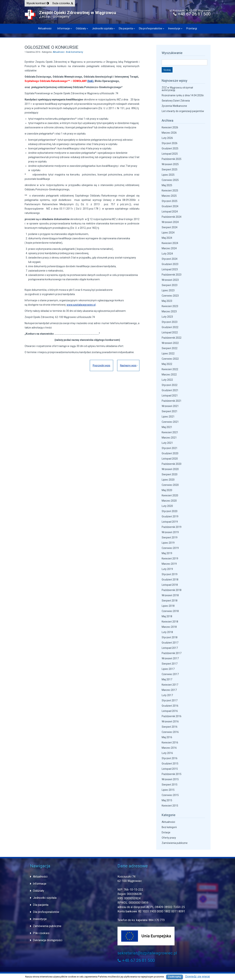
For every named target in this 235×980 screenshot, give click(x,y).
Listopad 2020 (170, 459)
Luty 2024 (167, 254)
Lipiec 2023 (168, 290)
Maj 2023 (167, 301)
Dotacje (166, 832)
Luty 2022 (167, 380)
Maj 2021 (167, 427)
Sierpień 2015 (170, 785)
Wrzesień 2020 (170, 469)
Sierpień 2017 (170, 664)
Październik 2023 (172, 275)
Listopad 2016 (170, 711)
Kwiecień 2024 (170, 243)
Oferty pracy (169, 838)
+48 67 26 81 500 (192, 14)
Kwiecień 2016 (170, 743)
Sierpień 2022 (170, 348)
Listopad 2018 (170, 585)
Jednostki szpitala (102, 28)
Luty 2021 (167, 443)
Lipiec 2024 (168, 233)
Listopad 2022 (170, 332)
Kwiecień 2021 (170, 432)
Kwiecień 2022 (170, 369)
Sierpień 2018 (170, 601)
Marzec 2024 (169, 248)
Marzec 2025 (169, 196)
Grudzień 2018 (170, 580)
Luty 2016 (167, 753)
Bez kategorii (169, 827)
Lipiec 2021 (168, 417)
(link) (90, 81)
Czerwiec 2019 (170, 548)
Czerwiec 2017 (170, 674)
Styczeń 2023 (170, 322)
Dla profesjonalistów (151, 28)
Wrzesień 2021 (170, 406)
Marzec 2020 (169, 501)
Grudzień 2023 (170, 264)
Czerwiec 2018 (170, 611)
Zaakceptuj (175, 977)
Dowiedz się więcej (198, 976)
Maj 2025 (167, 185)
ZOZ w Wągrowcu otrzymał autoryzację (177, 89)
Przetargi (192, 28)
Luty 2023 (167, 317)
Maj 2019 (167, 553)
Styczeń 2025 (170, 201)
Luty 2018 (167, 632)
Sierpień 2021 (170, 411)
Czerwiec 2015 (170, 795)
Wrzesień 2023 (170, 280)
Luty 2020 (167, 506)
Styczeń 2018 (170, 637)
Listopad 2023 (170, 269)
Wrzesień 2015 (170, 779)
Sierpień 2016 (170, 727)
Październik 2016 (172, 716)
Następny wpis (128, 365)
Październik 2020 (172, 464)
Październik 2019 (172, 527)
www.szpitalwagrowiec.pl (81, 305)
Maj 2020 (167, 490)
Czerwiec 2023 (170, 296)
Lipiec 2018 (168, 606)
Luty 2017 (167, 695)
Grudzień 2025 (170, 148)
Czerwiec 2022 (170, 359)
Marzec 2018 (169, 627)
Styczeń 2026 (170, 143)
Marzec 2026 (169, 133)
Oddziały (81, 28)
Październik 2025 (172, 159)
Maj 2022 (167, 364)
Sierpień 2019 (170, 537)
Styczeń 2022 (170, 385)
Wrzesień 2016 (170, 721)
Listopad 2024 (170, 212)
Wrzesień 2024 (170, 222)
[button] (38, 3)
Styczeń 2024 (170, 259)
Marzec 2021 (169, 438)
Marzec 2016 (169, 748)
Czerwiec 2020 (170, 485)
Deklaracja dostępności (48, 940)
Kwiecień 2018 (170, 622)
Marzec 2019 (169, 564)
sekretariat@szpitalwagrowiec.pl (147, 953)
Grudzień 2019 (170, 516)
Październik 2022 (172, 338)
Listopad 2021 (170, 396)
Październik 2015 (172, 774)
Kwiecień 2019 (170, 559)
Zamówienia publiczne (175, 843)
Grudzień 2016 (170, 706)
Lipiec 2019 (168, 543)
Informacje (64, 28)
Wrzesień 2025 (170, 164)
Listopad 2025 (170, 154)
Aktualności (45, 28)
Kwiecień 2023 (170, 306)
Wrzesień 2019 (170, 532)
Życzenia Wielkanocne (174, 106)
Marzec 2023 (169, 311)
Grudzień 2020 (170, 453)
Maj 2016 (167, 737)
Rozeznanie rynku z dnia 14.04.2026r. (183, 95)
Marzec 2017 (169, 690)
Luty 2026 (167, 138)
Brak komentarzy (75, 52)
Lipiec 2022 (168, 353)
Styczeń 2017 (170, 700)
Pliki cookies (41, 933)
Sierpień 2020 (170, 474)
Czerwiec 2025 (170, 180)
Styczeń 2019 (170, 574)
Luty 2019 (167, 569)
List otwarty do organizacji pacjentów (183, 111)
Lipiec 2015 (168, 790)
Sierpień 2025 (170, 169)
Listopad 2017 (170, 648)
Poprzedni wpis (100, 365)
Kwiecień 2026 (170, 127)
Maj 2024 (167, 238)
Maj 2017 (167, 679)
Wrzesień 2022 (170, 343)
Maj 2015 (167, 800)
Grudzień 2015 (170, 764)
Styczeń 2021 (170, 448)
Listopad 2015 (170, 769)
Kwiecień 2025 (170, 191)
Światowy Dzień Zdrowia (176, 101)
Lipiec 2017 (168, 669)
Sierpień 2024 (170, 227)
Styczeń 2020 (170, 511)
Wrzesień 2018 (170, 595)
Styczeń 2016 (170, 758)
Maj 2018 (167, 616)
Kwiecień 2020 (170, 495)
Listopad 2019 (170, 522)
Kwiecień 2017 (170, 685)
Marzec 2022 (169, 375)
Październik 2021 (172, 401)
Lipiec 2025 (168, 175)
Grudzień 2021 (170, 390)
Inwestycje (174, 28)
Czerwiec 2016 (170, 732)
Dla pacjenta (126, 28)
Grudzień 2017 (170, 643)
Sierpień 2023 (170, 285)
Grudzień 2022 (170, 327)
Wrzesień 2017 (170, 658)
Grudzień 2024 (170, 206)
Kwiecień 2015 (170, 806)
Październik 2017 (172, 653)
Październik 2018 (172, 590)
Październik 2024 (172, 217)
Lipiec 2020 (168, 480)
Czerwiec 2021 (170, 422)
